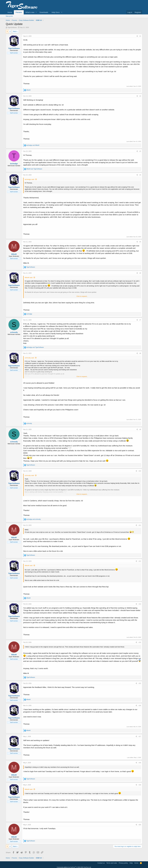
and (33, 145)
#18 (140, 763)
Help (131, 863)
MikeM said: (29, 278)
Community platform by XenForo (74, 867)
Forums (19, 12)
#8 (140, 353)
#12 (140, 561)
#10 (140, 471)
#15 (140, 683)
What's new (30, 12)
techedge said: (30, 179)
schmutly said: (29, 358)
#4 (140, 175)
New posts (9, 16)
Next (15, 31)
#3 (140, 151)
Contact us (101, 863)
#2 (140, 96)
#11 (140, 525)
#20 (140, 825)
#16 (140, 706)
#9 (140, 429)
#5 (140, 242)
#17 (140, 736)
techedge (14, 164)
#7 (140, 320)
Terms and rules (112, 863)
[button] (36, 12)
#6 (140, 273)
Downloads (44, 12)
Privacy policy (123, 863)
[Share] (137, 36)
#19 (140, 785)
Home (10, 12)
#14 (140, 642)
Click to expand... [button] (82, 296)
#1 (140, 36)
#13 (140, 604)
